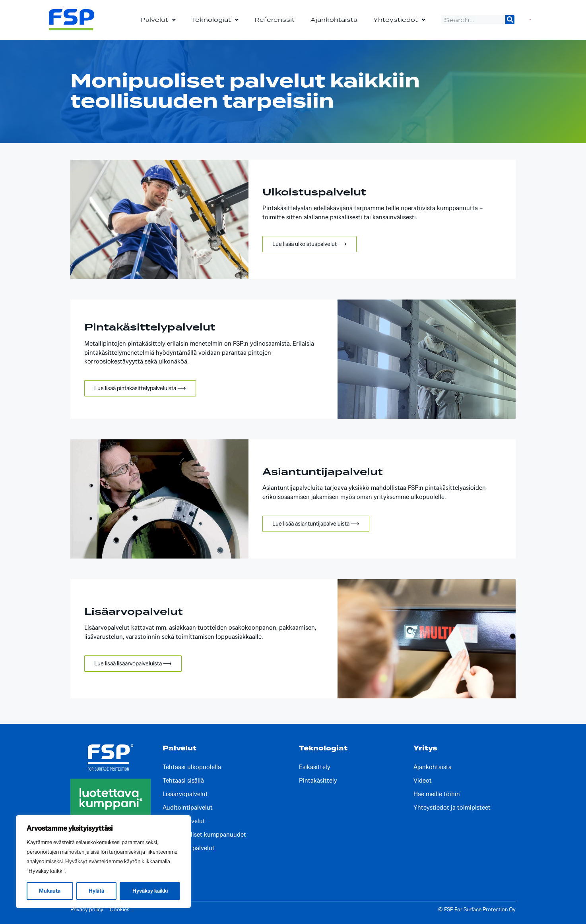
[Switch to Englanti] (530, 20)
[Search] (510, 20)
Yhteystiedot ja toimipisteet (452, 808)
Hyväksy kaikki (150, 891)
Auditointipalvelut (188, 808)
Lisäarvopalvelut (185, 794)
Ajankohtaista (334, 20)
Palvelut (158, 20)
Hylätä (96, 891)
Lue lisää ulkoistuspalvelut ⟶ (309, 244)
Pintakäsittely (318, 781)
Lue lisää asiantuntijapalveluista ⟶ (316, 524)
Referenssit (275, 20)
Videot (423, 781)
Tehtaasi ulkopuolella (192, 767)
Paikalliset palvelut (189, 848)
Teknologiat (215, 20)
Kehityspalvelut (184, 821)
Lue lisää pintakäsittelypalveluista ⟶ (140, 388)
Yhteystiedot (399, 20)
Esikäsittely (315, 767)
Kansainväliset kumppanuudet (204, 835)
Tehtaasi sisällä (183, 781)
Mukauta (50, 891)
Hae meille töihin (437, 794)
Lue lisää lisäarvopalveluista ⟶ (133, 663)
